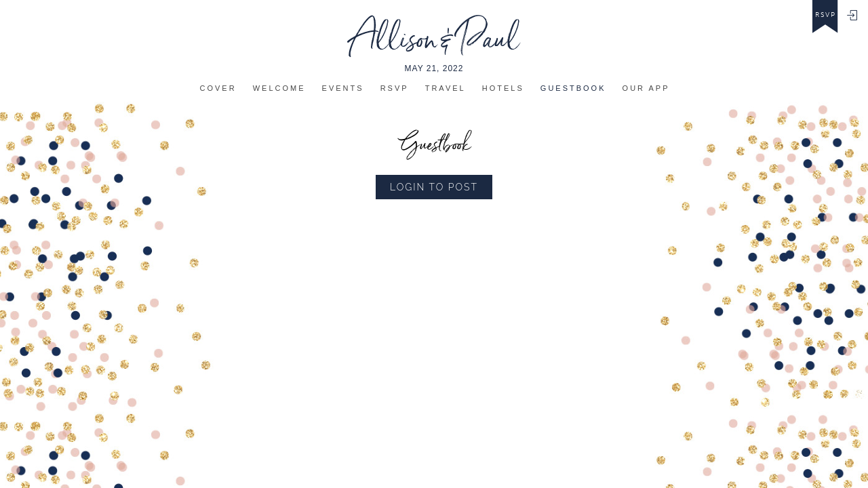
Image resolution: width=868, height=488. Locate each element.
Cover (218, 88)
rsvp (826, 15)
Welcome (279, 88)
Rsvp (395, 88)
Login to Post (434, 187)
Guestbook (573, 88)
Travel (446, 88)
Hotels (503, 88)
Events (343, 88)
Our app (646, 88)
